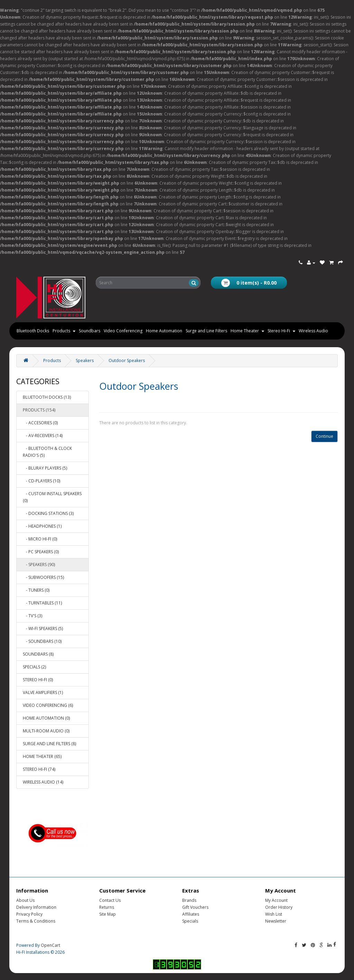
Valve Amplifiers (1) (43, 692)
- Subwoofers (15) (43, 577)
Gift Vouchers (195, 907)
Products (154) (39, 410)
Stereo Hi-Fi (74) (39, 769)
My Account (276, 900)
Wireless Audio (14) (43, 782)
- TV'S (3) (32, 616)
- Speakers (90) (39, 565)
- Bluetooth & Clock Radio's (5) (47, 452)
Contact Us (110, 900)
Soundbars (90, 331)
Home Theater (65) (42, 756)
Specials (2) (34, 667)
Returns (107, 907)
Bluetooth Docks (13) (47, 397)
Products (52, 360)
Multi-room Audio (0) (46, 731)
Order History (279, 907)
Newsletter (276, 921)
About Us (25, 900)
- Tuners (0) (36, 590)
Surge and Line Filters (206, 331)
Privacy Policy (29, 914)
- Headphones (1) (42, 526)
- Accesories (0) (40, 423)
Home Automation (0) (46, 718)
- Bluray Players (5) (45, 468)
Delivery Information (36, 907)
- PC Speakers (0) (41, 552)
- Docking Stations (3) (48, 513)
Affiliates (191, 914)
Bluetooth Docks (33, 331)
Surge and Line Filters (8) (49, 744)
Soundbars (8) (38, 654)
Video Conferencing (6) (48, 705)
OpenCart (50, 945)
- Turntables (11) (42, 603)
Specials (190, 921)
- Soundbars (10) (42, 641)
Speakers (85, 360)
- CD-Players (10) (41, 481)
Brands (189, 900)
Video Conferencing (123, 331)
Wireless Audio (313, 331)
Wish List (274, 914)
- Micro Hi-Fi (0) (40, 539)
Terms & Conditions (36, 921)
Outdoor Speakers (127, 360)
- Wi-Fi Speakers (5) (43, 628)
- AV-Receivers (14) (43, 436)
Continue (324, 436)
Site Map (108, 914)
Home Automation (164, 331)
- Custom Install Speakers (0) (52, 497)
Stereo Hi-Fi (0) (38, 680)
